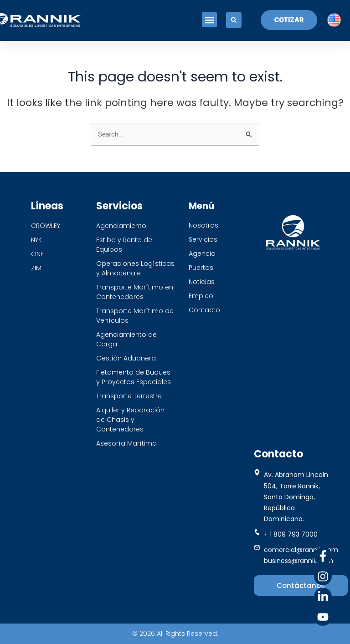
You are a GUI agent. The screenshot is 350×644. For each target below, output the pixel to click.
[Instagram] (323, 576)
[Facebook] (323, 556)
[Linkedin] (323, 596)
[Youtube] (323, 617)
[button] (209, 20)
